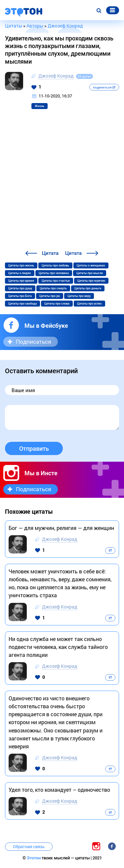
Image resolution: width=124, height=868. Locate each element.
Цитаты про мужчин (91, 281)
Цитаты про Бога (20, 296)
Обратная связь (29, 846)
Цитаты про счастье (56, 281)
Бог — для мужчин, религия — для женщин (61, 528)
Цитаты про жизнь (21, 265)
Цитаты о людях (20, 273)
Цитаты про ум (50, 296)
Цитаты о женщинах (91, 265)
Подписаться (34, 342)
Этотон (34, 858)
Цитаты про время (21, 281)
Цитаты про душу (20, 288)
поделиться (104, 87)
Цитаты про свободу (22, 304)
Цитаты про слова (57, 304)
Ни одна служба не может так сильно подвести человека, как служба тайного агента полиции (58, 647)
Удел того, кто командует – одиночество (59, 790)
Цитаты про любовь (55, 265)
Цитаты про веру (79, 296)
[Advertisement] (62, 184)
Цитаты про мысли (90, 273)
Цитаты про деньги (88, 288)
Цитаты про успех (89, 304)
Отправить (34, 449)
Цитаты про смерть (53, 288)
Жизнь (40, 106)
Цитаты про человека (54, 273)
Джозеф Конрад (56, 76)
